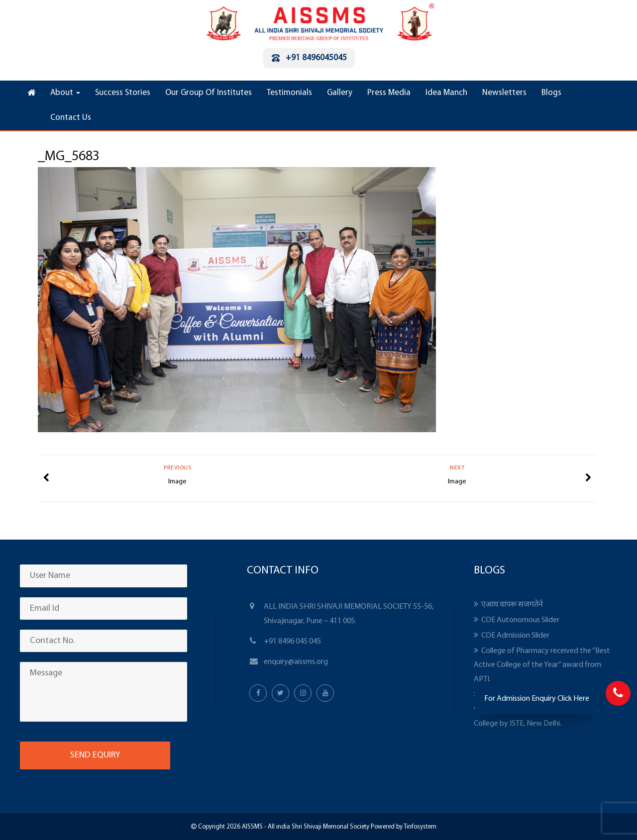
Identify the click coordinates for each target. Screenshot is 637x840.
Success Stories (123, 93)
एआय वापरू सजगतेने (512, 605)
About (65, 93)
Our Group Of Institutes (209, 93)
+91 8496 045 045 (292, 642)
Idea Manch (446, 93)
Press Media (389, 93)
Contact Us (71, 118)
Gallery (340, 93)
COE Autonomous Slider (520, 620)
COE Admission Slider (515, 636)
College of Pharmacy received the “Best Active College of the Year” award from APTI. (542, 665)
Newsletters (504, 93)
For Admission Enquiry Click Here (537, 699)
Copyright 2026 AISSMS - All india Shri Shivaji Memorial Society (283, 827)
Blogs (551, 93)
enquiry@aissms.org (296, 662)
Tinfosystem (420, 827)
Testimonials (289, 93)
